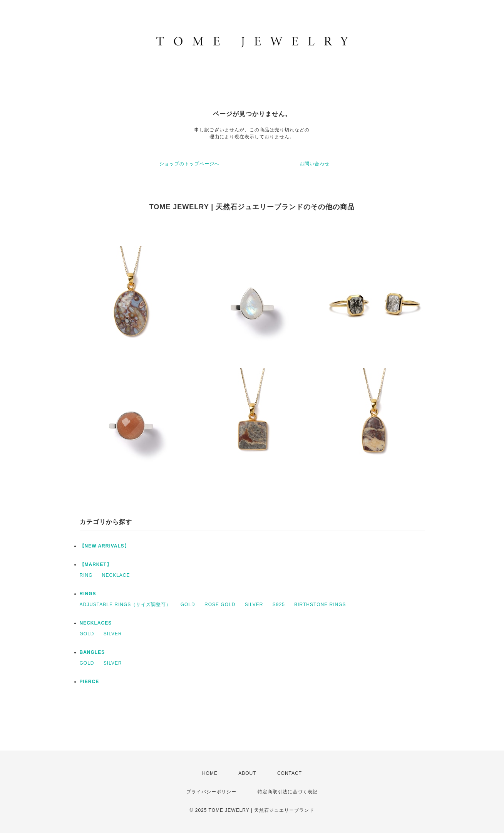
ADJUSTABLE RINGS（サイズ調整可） (126, 605)
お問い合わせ (315, 164)
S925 (279, 605)
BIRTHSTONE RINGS (320, 605)
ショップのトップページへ (189, 164)
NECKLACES (96, 623)
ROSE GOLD (220, 605)
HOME (210, 773)
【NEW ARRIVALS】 (105, 546)
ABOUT (247, 773)
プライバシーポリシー (211, 792)
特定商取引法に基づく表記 (288, 792)
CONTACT (290, 773)
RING (86, 575)
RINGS (88, 594)
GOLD (188, 605)
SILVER (254, 605)
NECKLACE (116, 575)
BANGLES (92, 652)
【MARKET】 (96, 564)
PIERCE (90, 682)
